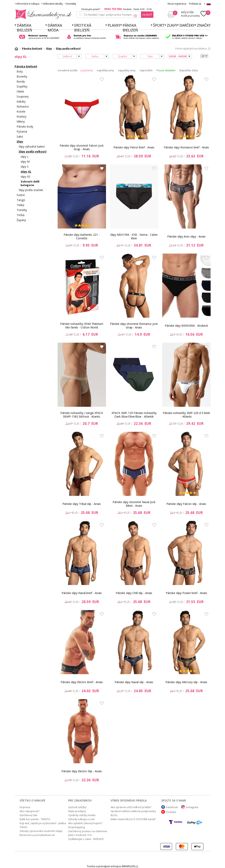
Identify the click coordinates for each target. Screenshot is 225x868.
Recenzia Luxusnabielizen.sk (37, 835)
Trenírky (22, 210)
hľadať (147, 15)
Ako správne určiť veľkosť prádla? (131, 807)
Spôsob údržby (77, 807)
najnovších (146, 70)
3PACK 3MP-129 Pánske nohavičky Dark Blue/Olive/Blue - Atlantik (134, 415)
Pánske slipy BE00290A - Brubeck (186, 326)
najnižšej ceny (105, 70)
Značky (204, 25)
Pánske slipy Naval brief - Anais (82, 593)
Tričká (20, 215)
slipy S (25, 167)
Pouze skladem (166, 70)
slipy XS (25, 177)
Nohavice (23, 106)
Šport (159, 25)
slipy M (25, 162)
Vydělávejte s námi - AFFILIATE (86, 839)
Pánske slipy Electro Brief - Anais (82, 682)
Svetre (21, 195)
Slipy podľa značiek (31, 190)
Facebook (172, 807)
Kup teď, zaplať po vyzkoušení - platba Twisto (43, 825)
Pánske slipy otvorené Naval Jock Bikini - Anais (134, 504)
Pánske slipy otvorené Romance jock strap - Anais (134, 326)
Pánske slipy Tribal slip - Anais (82, 504)
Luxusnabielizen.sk (43, 14)
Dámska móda (55, 28)
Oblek (20, 91)
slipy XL (26, 172)
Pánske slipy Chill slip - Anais (134, 593)
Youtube (171, 812)
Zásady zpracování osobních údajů (41, 831)
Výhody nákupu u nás (81, 819)
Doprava (25, 807)
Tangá (21, 200)
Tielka (20, 205)
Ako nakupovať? (29, 811)
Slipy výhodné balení (32, 147)
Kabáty (21, 101)
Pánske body (25, 126)
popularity (87, 70)
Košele (21, 111)
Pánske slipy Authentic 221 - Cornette (82, 236)
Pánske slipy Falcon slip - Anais (186, 504)
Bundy (21, 81)
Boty (20, 71)
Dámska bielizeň (24, 28)
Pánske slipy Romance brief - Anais (186, 147)
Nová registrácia (177, 4)
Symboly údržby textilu (82, 815)
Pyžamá (22, 131)
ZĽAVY (172, 25)
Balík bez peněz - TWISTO (35, 819)
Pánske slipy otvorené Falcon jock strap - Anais (82, 147)
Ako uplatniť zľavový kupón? (85, 823)
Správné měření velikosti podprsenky (133, 811)
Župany (21, 220)
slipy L (25, 157)
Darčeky (187, 25)
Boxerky (22, 76)
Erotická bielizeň (83, 28)
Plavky (114, 25)
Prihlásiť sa (195, 4)
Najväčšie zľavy (189, 70)
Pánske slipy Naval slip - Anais (134, 682)
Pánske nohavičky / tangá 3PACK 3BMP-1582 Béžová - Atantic (82, 415)
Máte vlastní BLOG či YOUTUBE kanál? (133, 819)
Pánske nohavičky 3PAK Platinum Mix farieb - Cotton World (82, 326)
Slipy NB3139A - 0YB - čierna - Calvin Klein (134, 236)
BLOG (114, 815)
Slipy (20, 141)
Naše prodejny (77, 811)
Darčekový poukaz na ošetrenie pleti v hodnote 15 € (88, 833)
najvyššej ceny (127, 70)
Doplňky (22, 86)
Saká (20, 136)
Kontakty (71, 4)
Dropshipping (76, 827)
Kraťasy (21, 116)
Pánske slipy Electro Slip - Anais (82, 771)
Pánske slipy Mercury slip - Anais (186, 682)
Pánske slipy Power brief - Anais (186, 593)
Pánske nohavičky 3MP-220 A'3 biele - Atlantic (186, 415)
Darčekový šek (28, 815)
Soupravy (23, 96)
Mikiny (21, 121)
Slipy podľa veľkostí (32, 152)
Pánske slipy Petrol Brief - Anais (134, 147)
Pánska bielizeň (130, 28)
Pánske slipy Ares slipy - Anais (186, 236)
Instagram (192, 807)
